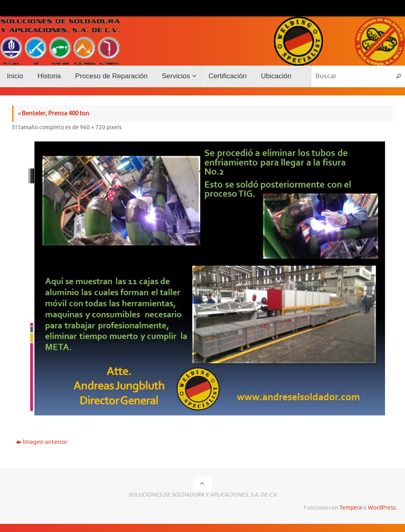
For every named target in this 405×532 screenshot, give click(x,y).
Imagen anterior (42, 442)
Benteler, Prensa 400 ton (53, 114)
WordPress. (382, 508)
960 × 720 (93, 127)
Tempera (351, 508)
